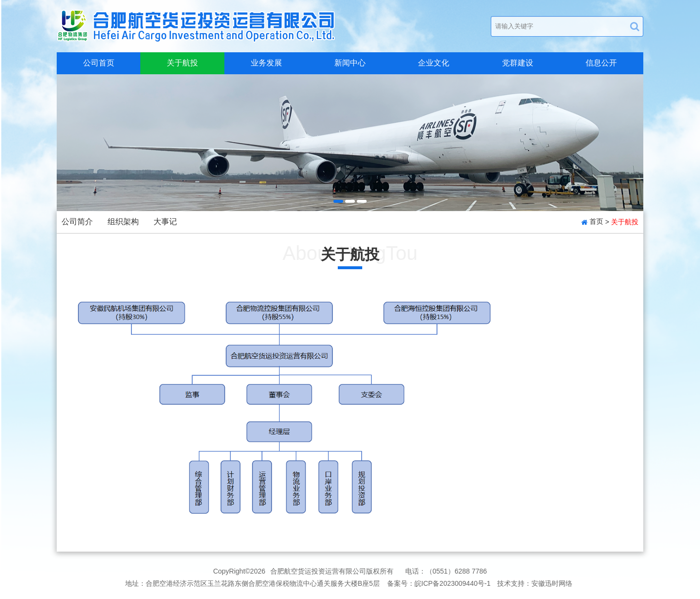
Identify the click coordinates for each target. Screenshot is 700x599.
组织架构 (123, 222)
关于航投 (182, 63)
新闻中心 (350, 63)
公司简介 (77, 222)
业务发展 (266, 63)
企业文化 (434, 63)
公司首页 (99, 63)
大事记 (165, 222)
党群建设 (518, 63)
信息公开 (601, 63)
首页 (596, 221)
